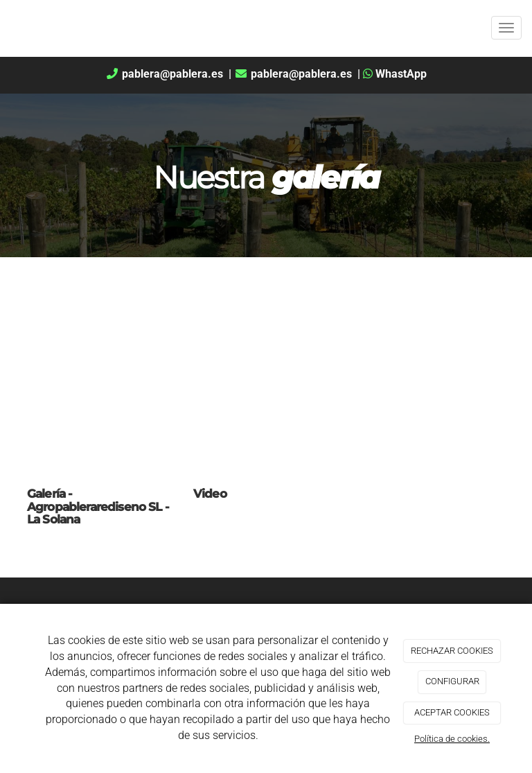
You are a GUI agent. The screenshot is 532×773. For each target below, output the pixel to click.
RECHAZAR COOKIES (452, 651)
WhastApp (395, 74)
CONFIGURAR (452, 681)
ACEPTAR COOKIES (452, 712)
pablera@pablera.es (166, 74)
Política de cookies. (452, 739)
